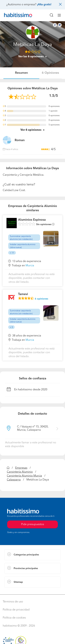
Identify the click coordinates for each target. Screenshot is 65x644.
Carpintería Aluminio (20, 472)
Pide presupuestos (33, 524)
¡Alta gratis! (44, 5)
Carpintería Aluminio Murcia (24, 476)
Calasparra (14, 480)
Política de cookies (14, 618)
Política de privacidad (16, 610)
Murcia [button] (30, 266)
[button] (32, 555)
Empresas (21, 468)
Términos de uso (13, 602)
